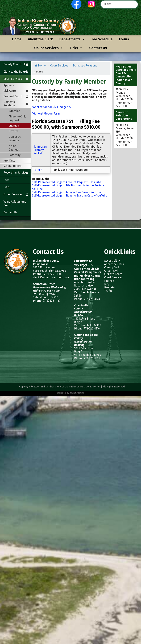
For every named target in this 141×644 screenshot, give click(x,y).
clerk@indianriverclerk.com (51, 277)
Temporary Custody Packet (40, 150)
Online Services (49, 48)
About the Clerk (40, 39)
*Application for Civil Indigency (52, 107)
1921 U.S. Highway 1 (45, 294)
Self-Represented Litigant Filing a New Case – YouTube (67, 192)
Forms (124, 39)
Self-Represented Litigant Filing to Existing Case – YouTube (70, 196)
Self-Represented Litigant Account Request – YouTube (67, 182)
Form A (38, 170)
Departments (72, 39)
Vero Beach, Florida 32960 (49, 271)
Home (17, 39)
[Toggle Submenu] (27, 64)
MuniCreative (77, 393)
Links (76, 48)
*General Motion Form (46, 114)
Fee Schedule (102, 39)
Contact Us (98, 48)
